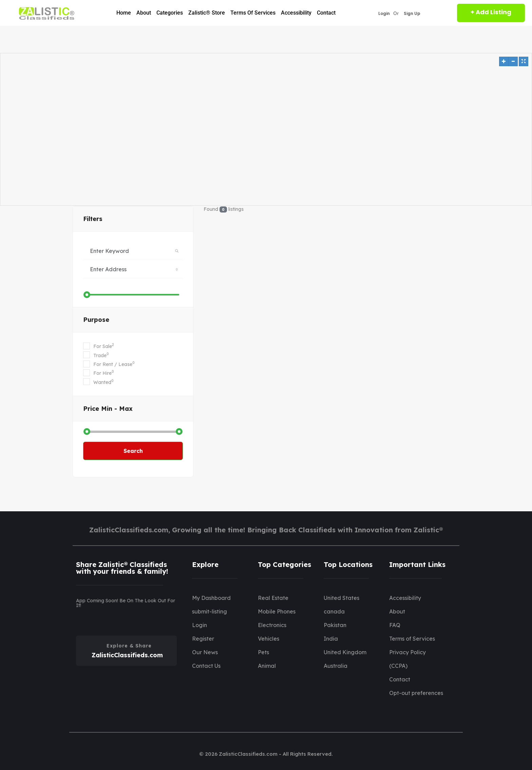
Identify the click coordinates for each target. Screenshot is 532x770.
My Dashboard (211, 598)
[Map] (266, 129)
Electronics (272, 625)
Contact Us (206, 666)
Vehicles (269, 639)
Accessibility (296, 13)
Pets (263, 652)
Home (124, 13)
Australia (336, 666)
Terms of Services (253, 13)
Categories (170, 13)
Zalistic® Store (207, 13)
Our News (205, 652)
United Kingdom (345, 652)
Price (108, 409)
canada (334, 611)
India (331, 639)
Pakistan (335, 625)
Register (203, 639)
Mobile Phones (277, 611)
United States (341, 598)
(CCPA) (398, 666)
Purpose (96, 320)
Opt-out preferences (416, 693)
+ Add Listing (491, 12)
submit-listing (210, 611)
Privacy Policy (407, 652)
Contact (326, 13)
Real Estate (273, 598)
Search (133, 451)
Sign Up (412, 14)
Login (384, 14)
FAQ (395, 625)
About (144, 13)
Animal (267, 666)
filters (93, 219)
